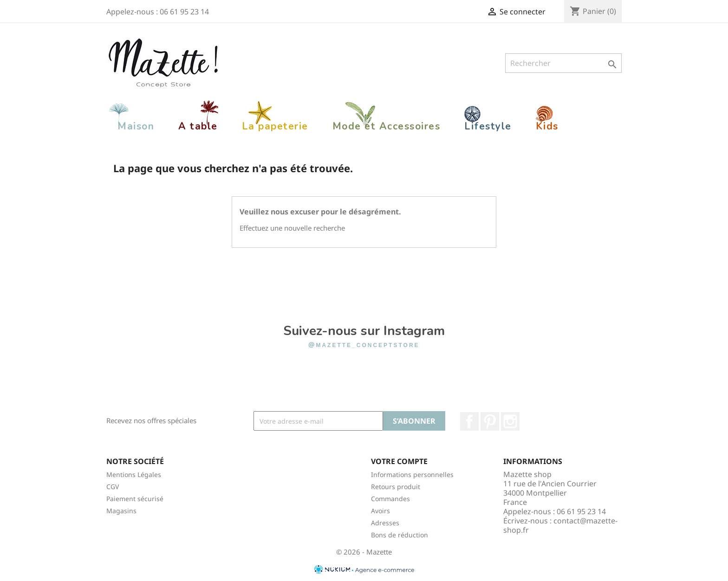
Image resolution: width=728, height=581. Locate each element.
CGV (113, 487)
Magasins (121, 511)
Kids (547, 126)
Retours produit (396, 487)
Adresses (385, 523)
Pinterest (490, 421)
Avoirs (380, 511)
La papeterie (275, 126)
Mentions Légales (134, 474)
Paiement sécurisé (135, 499)
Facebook (469, 421)
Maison (136, 126)
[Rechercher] (563, 63)
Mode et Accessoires (387, 126)
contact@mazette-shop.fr (560, 525)
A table (198, 126)
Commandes (390, 499)
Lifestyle (488, 126)
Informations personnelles (412, 474)
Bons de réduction (400, 535)
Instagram (510, 421)
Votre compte (399, 461)
